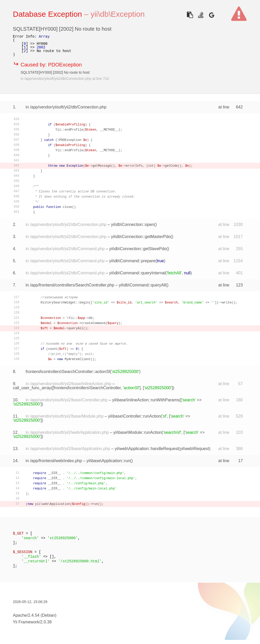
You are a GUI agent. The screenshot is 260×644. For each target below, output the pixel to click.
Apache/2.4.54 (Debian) (35, 615)
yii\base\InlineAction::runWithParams (146, 400)
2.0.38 (46, 622)
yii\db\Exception (118, 14)
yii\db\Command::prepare (132, 261)
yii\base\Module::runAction (137, 432)
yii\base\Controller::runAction (135, 416)
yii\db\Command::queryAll (142, 285)
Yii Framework (26, 622)
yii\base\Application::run (108, 461)
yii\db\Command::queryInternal (137, 273)
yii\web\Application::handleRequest (146, 449)
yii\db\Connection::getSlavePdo (138, 249)
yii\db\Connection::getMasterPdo (141, 237)
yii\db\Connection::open (132, 224)
